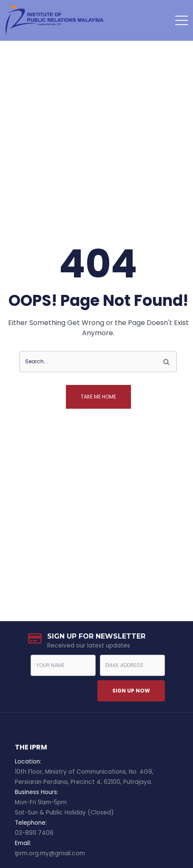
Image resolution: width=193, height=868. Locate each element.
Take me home (98, 397)
